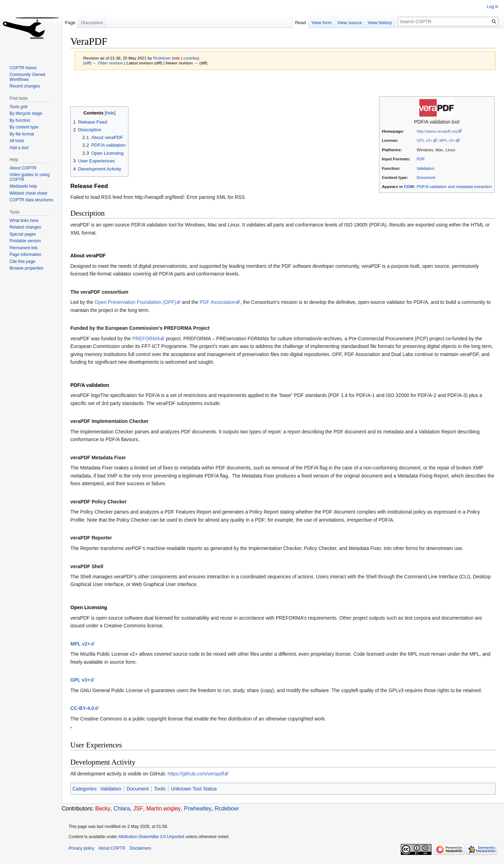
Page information (25, 255)
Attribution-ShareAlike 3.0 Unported (151, 837)
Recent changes (25, 86)
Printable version (25, 241)
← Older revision (108, 63)
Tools (160, 789)
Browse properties (26, 268)
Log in (493, 7)
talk (177, 58)
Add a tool (19, 148)
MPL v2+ (447, 140)
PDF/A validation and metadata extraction (454, 186)
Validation (426, 168)
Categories (84, 789)
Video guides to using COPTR (30, 177)
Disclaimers (140, 848)
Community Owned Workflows (27, 77)
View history (380, 23)
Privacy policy (81, 848)
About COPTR (23, 168)
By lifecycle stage (26, 113)
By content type (24, 127)
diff (87, 63)
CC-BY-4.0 (82, 708)
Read (300, 23)
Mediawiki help (23, 186)
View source (350, 23)
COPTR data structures (31, 200)
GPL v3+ (425, 140)
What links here (24, 221)
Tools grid (18, 107)
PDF (421, 159)
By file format (22, 134)
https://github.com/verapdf (196, 774)
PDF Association (218, 302)
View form (322, 23)
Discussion (92, 23)
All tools (17, 141)
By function (20, 120)
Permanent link (23, 248)
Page (70, 23)
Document (426, 177)
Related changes (25, 227)
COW (409, 186)
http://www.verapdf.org (437, 131)
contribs (191, 58)
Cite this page (22, 262)
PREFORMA (146, 339)
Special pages (23, 234)
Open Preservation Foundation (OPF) (135, 302)
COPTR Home (23, 68)
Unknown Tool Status (194, 789)
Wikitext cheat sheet (28, 193)
